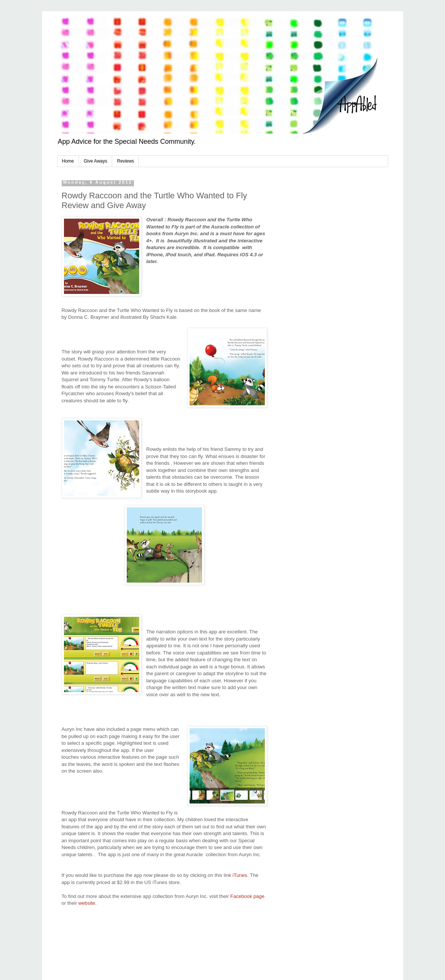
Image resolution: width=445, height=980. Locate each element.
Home (68, 161)
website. (87, 903)
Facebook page (247, 896)
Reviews (125, 161)
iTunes (240, 875)
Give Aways (96, 161)
